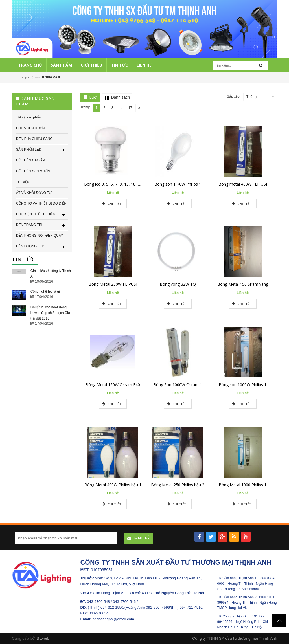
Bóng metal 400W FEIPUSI (243, 184)
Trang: (85, 107)
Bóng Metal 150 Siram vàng (243, 284)
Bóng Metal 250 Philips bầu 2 (178, 485)
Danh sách (120, 97)
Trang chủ (26, 77)
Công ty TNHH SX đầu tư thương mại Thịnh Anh (235, 638)
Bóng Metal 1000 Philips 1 (243, 485)
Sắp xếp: (234, 96)
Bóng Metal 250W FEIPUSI (113, 284)
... (120, 108)
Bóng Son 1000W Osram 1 (178, 385)
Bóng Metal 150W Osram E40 (113, 385)
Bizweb (43, 638)
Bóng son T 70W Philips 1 (178, 184)
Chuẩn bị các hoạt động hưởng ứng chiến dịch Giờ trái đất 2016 (50, 313)
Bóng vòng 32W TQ (178, 284)
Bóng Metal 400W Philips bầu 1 (113, 485)
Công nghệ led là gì (45, 291)
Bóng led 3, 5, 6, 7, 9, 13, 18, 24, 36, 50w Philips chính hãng (138, 184)
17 (129, 108)
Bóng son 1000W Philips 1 (243, 385)
